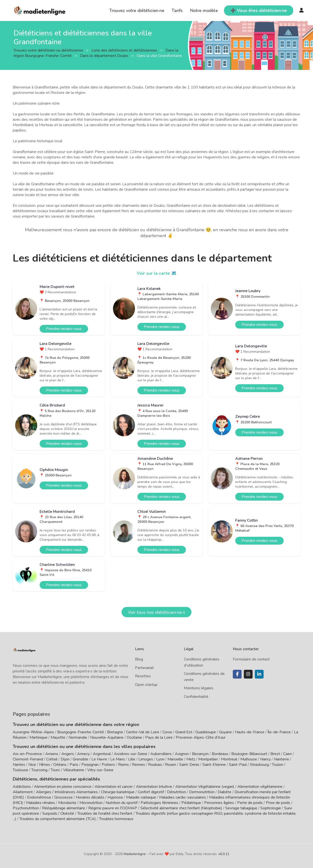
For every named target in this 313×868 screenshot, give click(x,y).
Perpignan (90, 765)
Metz (191, 759)
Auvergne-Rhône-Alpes (33, 732)
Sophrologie (271, 808)
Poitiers (108, 765)
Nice (32, 765)
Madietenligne (135, 854)
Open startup (146, 685)
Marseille (175, 759)
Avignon (182, 754)
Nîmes (45, 765)
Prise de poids (278, 803)
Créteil (52, 759)
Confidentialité (196, 697)
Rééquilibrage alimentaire (64, 808)
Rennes (139, 765)
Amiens (52, 754)
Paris (74, 765)
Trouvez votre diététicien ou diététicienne (49, 50)
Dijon (65, 759)
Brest (275, 754)
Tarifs (177, 11)
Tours (55, 770)
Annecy (83, 754)
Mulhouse (249, 759)
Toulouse (20, 770)
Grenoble (80, 759)
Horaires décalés (90, 797)
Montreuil (229, 759)
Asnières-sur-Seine (131, 754)
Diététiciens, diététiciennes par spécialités (56, 779)
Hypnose (115, 797)
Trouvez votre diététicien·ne (137, 11)
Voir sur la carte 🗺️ (157, 273)
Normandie (78, 737)
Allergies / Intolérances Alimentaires (67, 792)
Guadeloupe (206, 732)
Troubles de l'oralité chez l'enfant (105, 813)
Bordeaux (220, 754)
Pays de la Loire (159, 737)
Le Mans (118, 759)
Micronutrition (91, 803)
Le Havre (99, 759)
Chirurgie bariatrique (118, 792)
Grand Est (184, 732)
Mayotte (58, 737)
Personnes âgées (219, 803)
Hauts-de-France (250, 732)
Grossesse (63, 797)
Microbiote (68, 803)
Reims (123, 765)
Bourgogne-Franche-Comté (81, 732)
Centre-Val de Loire (143, 732)
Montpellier (208, 759)
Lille (132, 759)
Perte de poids (250, 803)
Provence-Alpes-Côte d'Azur (201, 737)
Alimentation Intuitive (154, 787)
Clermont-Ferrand (28, 759)
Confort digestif (151, 792)
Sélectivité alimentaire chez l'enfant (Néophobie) (181, 808)
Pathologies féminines (159, 803)
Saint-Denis (189, 765)
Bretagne (115, 732)
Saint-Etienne (214, 765)
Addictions (22, 787)
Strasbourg (259, 765)
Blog (139, 659)
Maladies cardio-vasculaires (183, 797)
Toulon (278, 765)
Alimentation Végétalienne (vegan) (205, 787)
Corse (167, 732)
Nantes (19, 765)
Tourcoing (39, 770)
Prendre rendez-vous (64, 329)
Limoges (146, 759)
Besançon (200, 754)
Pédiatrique (191, 803)
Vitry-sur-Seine (100, 770)
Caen (287, 754)
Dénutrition (176, 792)
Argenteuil (102, 754)
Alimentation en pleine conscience (63, 787)
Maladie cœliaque (141, 797)
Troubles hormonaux (116, 819)
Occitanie (134, 737)
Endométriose (39, 797)
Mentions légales (199, 688)
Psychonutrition (26, 808)
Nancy (265, 759)
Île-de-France (279, 732)
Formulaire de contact (251, 659)
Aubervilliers (161, 754)
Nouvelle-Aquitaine (107, 737)
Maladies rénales (41, 803)
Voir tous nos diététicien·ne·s (156, 612)
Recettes (143, 676)
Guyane (225, 732)
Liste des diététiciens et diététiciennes (125, 50)
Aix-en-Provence (27, 754)
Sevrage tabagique (241, 808)
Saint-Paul (238, 765)
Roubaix (155, 765)
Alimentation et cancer (114, 787)
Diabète (224, 792)
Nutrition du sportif (122, 803)
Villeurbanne (74, 770)
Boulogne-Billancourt (249, 754)
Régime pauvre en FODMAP (113, 808)
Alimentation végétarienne (260, 787)
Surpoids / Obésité (58, 813)
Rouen (171, 765)
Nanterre (281, 759)
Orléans (60, 765)
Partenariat (144, 668)
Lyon (160, 759)
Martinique (39, 737)
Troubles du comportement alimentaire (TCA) (58, 819)
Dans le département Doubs (105, 55)
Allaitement (23, 792)
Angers (68, 754)
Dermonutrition (202, 792)
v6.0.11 (224, 854)
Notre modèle (204, 11)
